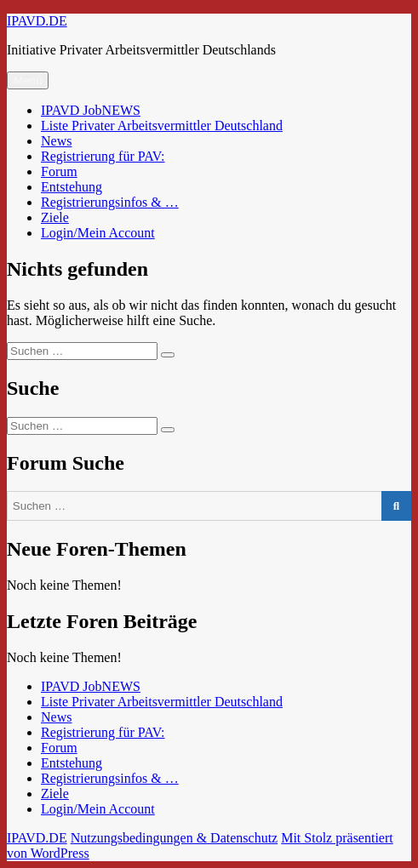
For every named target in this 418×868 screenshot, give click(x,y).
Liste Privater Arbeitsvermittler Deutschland (162, 126)
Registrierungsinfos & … (110, 202)
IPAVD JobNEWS (91, 110)
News (56, 141)
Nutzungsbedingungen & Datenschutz (175, 838)
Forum (59, 171)
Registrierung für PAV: (103, 156)
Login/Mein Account (98, 233)
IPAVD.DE (37, 21)
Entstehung (72, 187)
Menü (28, 80)
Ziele (55, 217)
